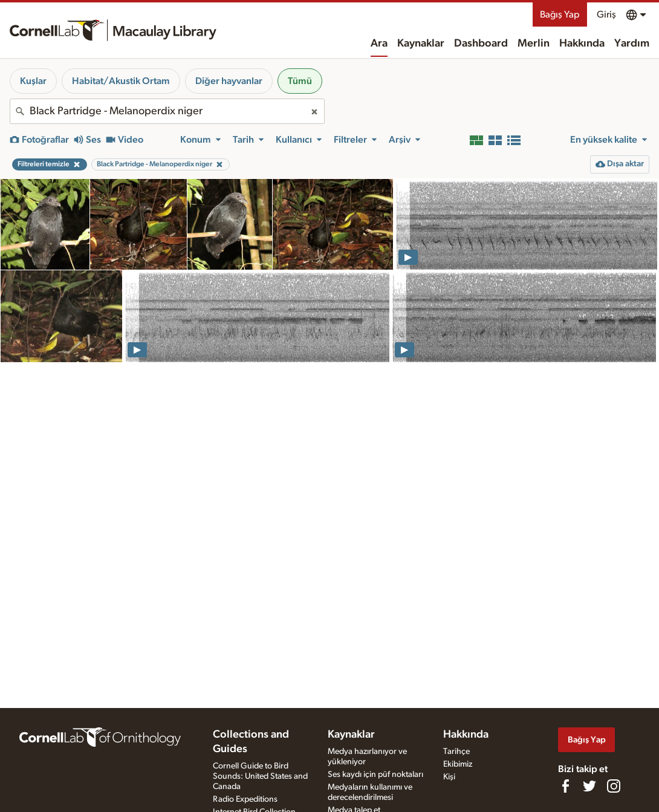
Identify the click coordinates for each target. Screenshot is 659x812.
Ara (379, 44)
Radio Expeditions (245, 799)
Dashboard (481, 44)
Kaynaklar (421, 44)
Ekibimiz (458, 764)
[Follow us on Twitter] (589, 786)
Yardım (632, 44)
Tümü (300, 81)
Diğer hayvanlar (229, 81)
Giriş (606, 15)
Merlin (534, 44)
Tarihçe (456, 752)
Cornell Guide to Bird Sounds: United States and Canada (260, 776)
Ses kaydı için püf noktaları (375, 775)
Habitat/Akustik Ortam (121, 81)
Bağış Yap (560, 15)
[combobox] (167, 111)
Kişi (449, 777)
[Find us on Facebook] (565, 786)
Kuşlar (33, 81)
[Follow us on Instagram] (614, 786)
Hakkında (582, 44)
